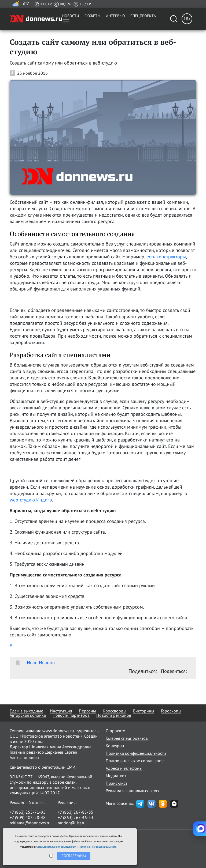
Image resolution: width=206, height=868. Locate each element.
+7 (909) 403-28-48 (28, 817)
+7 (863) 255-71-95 (28, 812)
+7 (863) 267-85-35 (76, 812)
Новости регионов (114, 715)
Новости (71, 16)
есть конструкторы (166, 257)
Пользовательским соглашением (57, 847)
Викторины (144, 711)
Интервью (115, 16)
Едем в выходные (26, 711)
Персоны (87, 711)
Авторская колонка (28, 715)
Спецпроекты (144, 16)
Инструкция (61, 711)
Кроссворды (115, 711)
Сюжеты (92, 16)
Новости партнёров (71, 715)
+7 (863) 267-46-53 (76, 817)
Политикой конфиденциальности (98, 847)
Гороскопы (171, 711)
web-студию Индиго (31, 500)
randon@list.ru (72, 823)
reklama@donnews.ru (30, 823)
